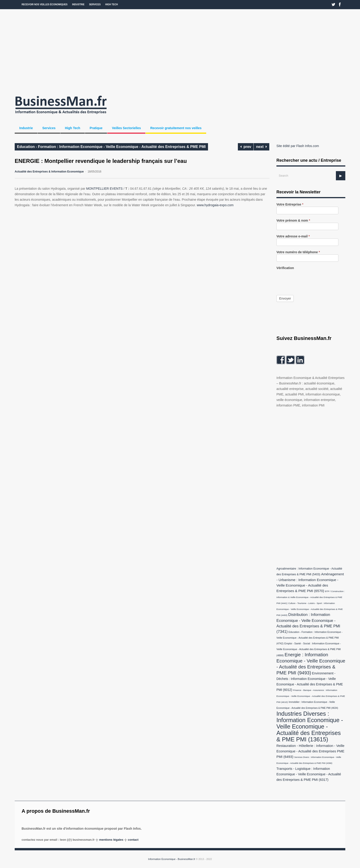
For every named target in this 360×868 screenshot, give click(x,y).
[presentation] (311, 279)
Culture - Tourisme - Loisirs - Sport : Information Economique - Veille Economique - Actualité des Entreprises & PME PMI (310, 609)
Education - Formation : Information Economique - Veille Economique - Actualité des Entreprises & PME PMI (111, 147)
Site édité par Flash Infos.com (298, 146)
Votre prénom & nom (293, 221)
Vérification (285, 268)
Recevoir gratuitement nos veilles (176, 128)
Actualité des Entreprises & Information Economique (49, 172)
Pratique (96, 128)
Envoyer (285, 298)
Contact (133, 840)
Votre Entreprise (290, 204)
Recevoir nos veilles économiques (45, 4)
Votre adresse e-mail (293, 236)
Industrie (78, 4)
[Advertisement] (180, 50)
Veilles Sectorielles (126, 128)
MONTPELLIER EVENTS (104, 189)
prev (246, 147)
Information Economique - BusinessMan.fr (172, 859)
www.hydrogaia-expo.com (215, 205)
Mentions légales (111, 840)
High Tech (111, 4)
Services (95, 4)
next (262, 147)
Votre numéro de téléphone (298, 252)
